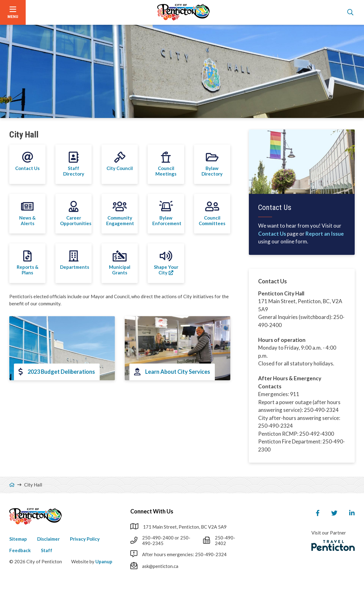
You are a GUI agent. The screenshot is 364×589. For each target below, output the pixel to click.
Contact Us (272, 234)
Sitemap (18, 539)
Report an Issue (325, 234)
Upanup (104, 561)
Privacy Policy (85, 539)
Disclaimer (48, 539)
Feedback (20, 550)
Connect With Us (152, 511)
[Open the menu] (13, 12)
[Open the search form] (350, 12)
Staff (47, 550)
